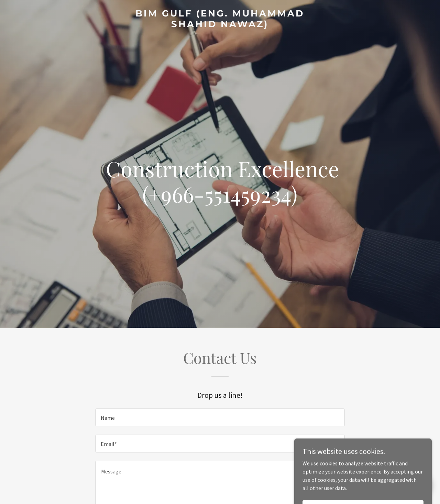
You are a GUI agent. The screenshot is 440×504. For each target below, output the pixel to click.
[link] (220, 25)
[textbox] (220, 417)
